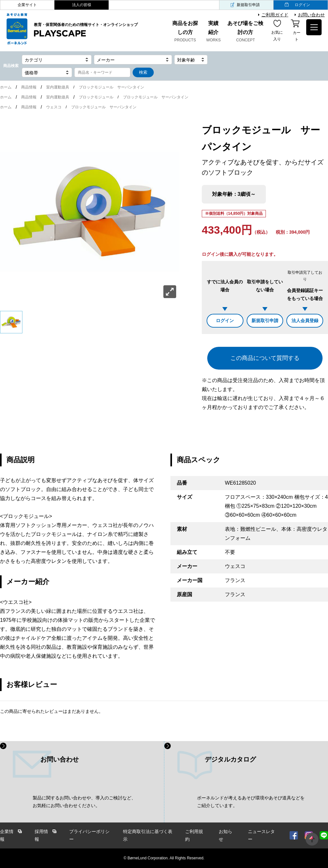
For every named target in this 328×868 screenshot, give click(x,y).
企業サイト (27, 5)
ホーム (6, 87)
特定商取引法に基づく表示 (148, 835)
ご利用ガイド (275, 15)
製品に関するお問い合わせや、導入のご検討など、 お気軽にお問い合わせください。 (84, 802)
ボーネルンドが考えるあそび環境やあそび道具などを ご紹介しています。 (251, 802)
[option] (90, 212)
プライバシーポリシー (89, 835)
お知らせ (225, 835)
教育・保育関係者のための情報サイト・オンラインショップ (86, 30)
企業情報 (7, 835)
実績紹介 (214, 32)
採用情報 (41, 835)
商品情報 (29, 87)
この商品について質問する (265, 358)
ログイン (302, 5)
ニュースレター (261, 835)
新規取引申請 (248, 5)
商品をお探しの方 (185, 32)
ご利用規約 (194, 835)
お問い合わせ (311, 15)
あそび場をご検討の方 (246, 32)
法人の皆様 (82, 5)
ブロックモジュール (96, 97)
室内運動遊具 (58, 87)
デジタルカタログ (230, 759)
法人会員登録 (305, 321)
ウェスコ (54, 107)
